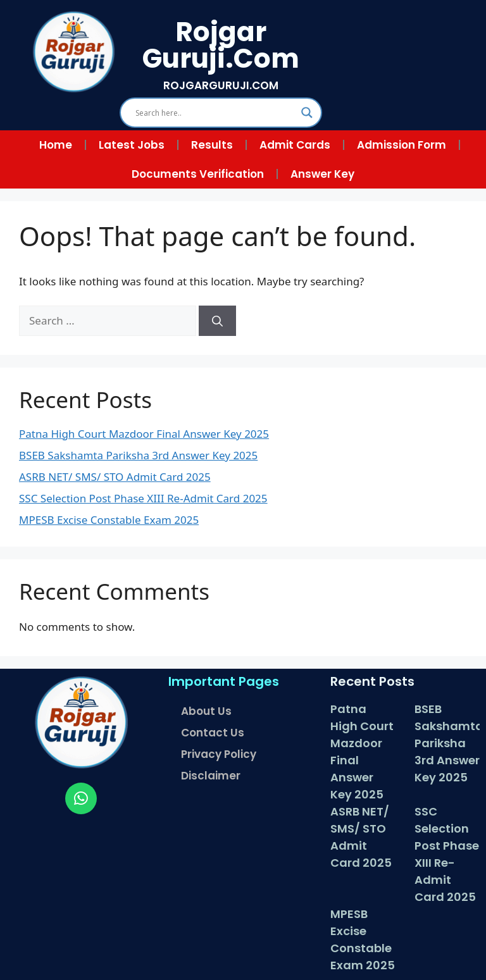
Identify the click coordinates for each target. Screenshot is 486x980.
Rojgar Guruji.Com (221, 45)
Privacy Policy (219, 754)
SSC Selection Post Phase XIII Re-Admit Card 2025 (143, 498)
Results (212, 145)
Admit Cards (295, 145)
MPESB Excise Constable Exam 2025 (109, 520)
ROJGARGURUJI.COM (221, 85)
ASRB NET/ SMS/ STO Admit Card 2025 (115, 477)
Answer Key (322, 174)
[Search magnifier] (307, 113)
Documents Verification (198, 174)
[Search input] (215, 113)
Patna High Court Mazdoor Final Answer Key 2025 (144, 434)
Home (56, 145)
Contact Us (213, 733)
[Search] (217, 321)
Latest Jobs (132, 145)
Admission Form (402, 145)
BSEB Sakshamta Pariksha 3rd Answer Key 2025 (138, 455)
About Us (206, 711)
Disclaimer (211, 776)
